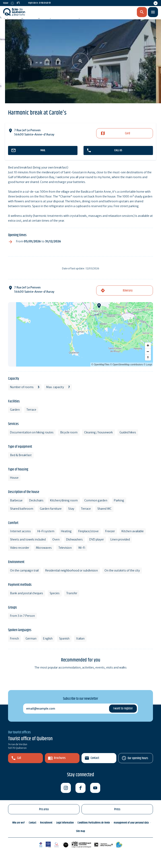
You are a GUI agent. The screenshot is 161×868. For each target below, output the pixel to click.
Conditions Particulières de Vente (94, 823)
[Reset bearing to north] (148, 358)
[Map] (80, 334)
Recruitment (46, 823)
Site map (80, 831)
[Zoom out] (148, 351)
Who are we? (19, 823)
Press (117, 809)
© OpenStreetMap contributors (126, 365)
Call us (118, 150)
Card (127, 133)
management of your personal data (131, 823)
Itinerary (128, 291)
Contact (95, 758)
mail (43, 150)
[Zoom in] (148, 345)
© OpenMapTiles (100, 365)
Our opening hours (138, 758)
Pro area (44, 809)
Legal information (65, 823)
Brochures (60, 758)
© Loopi (148, 365)
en (121, 12)
